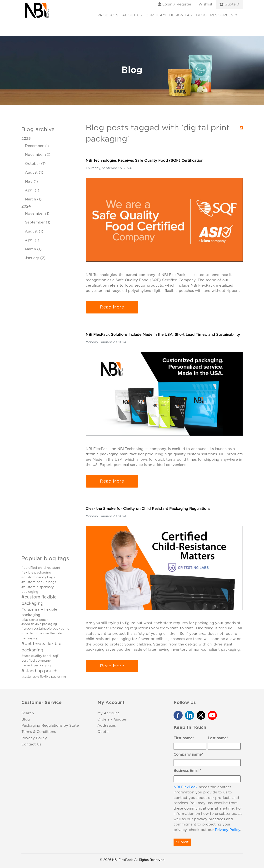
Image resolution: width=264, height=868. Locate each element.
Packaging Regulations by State (50, 726)
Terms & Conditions (39, 732)
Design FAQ (181, 15)
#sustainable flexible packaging (44, 677)
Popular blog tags (45, 559)
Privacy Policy (34, 738)
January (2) (35, 258)
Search (28, 713)
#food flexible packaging (39, 624)
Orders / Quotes (112, 719)
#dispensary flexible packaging (39, 612)
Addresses (107, 726)
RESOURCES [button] (222, 15)
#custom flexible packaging (39, 600)
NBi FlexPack (186, 787)
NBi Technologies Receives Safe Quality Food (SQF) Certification (144, 161)
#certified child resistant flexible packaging (41, 570)
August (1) (34, 173)
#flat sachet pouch (35, 620)
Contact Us (31, 744)
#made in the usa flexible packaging (42, 636)
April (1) (32, 190)
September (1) (38, 222)
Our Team (156, 15)
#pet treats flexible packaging (41, 647)
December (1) (37, 146)
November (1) (37, 214)
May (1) (32, 182)
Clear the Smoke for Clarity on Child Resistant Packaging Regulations (148, 509)
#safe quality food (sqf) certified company (40, 658)
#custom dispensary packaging (38, 589)
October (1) (35, 164)
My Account (108, 713)
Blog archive (38, 130)
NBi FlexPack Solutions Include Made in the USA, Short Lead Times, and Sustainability (163, 335)
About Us (132, 15)
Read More (112, 307)
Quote (103, 732)
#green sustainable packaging (45, 629)
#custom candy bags (38, 577)
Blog (201, 15)
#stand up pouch (39, 671)
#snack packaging (36, 665)
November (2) (38, 155)
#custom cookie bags (39, 582)
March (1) (33, 199)
